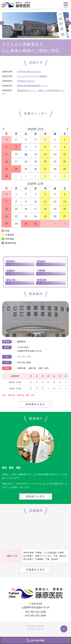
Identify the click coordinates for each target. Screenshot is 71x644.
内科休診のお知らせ (26, 81)
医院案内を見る (35, 404)
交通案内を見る (35, 570)
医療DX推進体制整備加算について (32, 86)
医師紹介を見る (35, 496)
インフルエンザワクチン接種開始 (32, 76)
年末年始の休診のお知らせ (29, 72)
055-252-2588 (38, 612)
